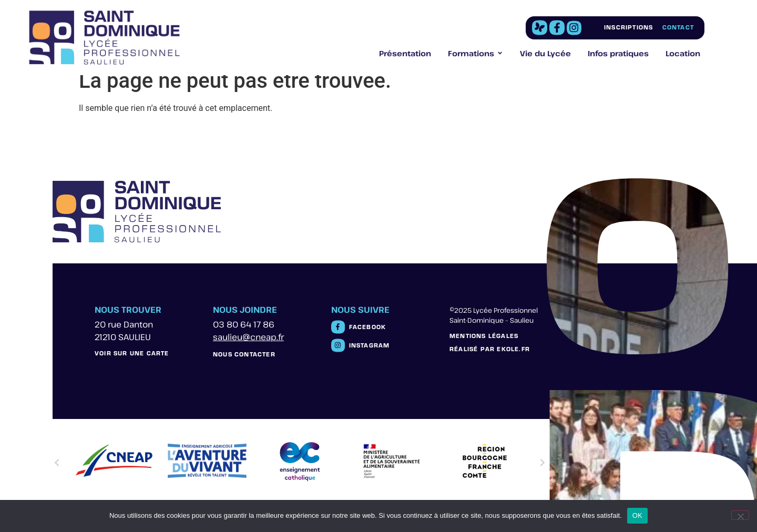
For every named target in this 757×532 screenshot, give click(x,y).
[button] (57, 463)
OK (637, 515)
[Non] (740, 515)
